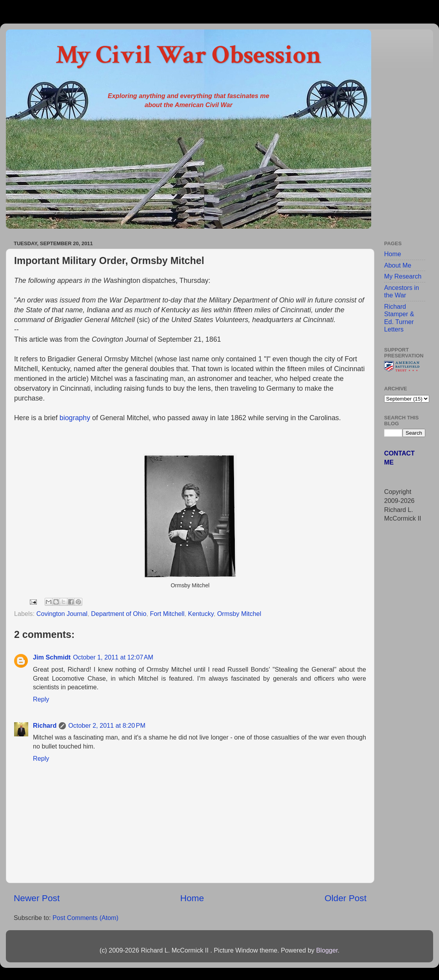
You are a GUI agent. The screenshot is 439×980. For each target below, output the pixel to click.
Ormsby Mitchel (239, 614)
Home (192, 898)
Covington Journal (62, 614)
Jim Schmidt (52, 657)
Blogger (327, 950)
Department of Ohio (119, 614)
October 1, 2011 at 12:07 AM (113, 657)
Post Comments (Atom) (85, 918)
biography (76, 418)
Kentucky (201, 614)
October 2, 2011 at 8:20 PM (107, 725)
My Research (403, 276)
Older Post (346, 898)
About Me (398, 265)
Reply (41, 699)
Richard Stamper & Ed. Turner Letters (399, 318)
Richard (45, 725)
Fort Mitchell (167, 614)
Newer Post (37, 898)
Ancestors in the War (402, 291)
